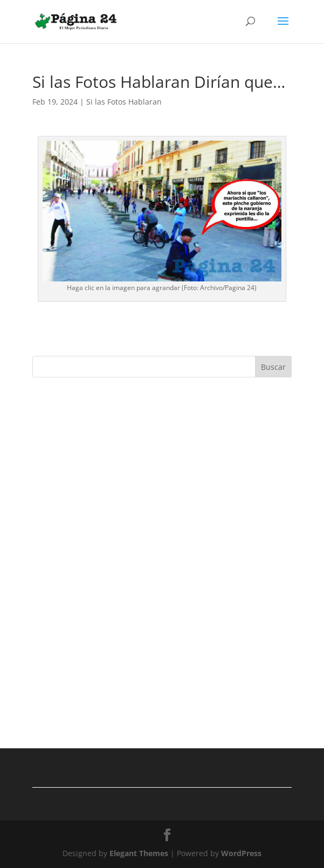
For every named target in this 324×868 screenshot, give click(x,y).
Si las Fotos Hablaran (124, 102)
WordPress (241, 853)
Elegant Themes (139, 853)
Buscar (273, 367)
